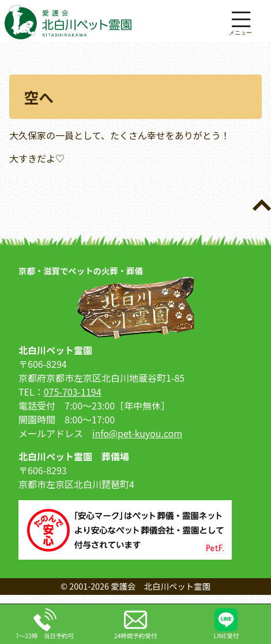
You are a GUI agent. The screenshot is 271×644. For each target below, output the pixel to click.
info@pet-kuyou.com (137, 433)
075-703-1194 (73, 392)
